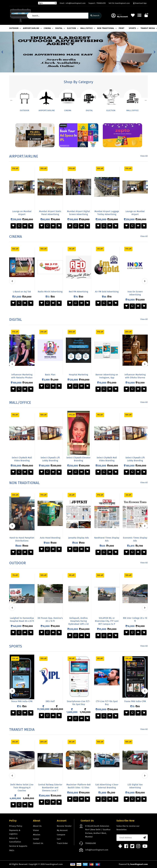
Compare (61, 835)
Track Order (62, 843)
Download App (140, 3)
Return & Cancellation (15, 840)
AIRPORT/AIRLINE (32, 28)
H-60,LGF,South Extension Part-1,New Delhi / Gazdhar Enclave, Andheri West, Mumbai (98, 831)
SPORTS (133, 28)
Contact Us (38, 843)
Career (36, 839)
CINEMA (48, 28)
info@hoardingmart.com (97, 850)
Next (146, 100)
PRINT (122, 28)
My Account (62, 830)
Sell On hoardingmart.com (119, 3)
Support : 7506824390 (97, 3)
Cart (59, 839)
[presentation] (12, 281)
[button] (2, 52)
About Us (37, 826)
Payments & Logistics (15, 832)
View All (144, 156)
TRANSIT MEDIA (148, 28)
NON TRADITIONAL (106, 28)
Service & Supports (18, 846)
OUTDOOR (15, 28)
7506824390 (91, 843)
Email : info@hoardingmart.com (73, 3)
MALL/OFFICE (87, 28)
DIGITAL (60, 28)
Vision (36, 830)
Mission (37, 835)
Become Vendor (64, 826)
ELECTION (72, 28)
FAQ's (12, 850)
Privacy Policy (16, 826)
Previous (11, 100)
